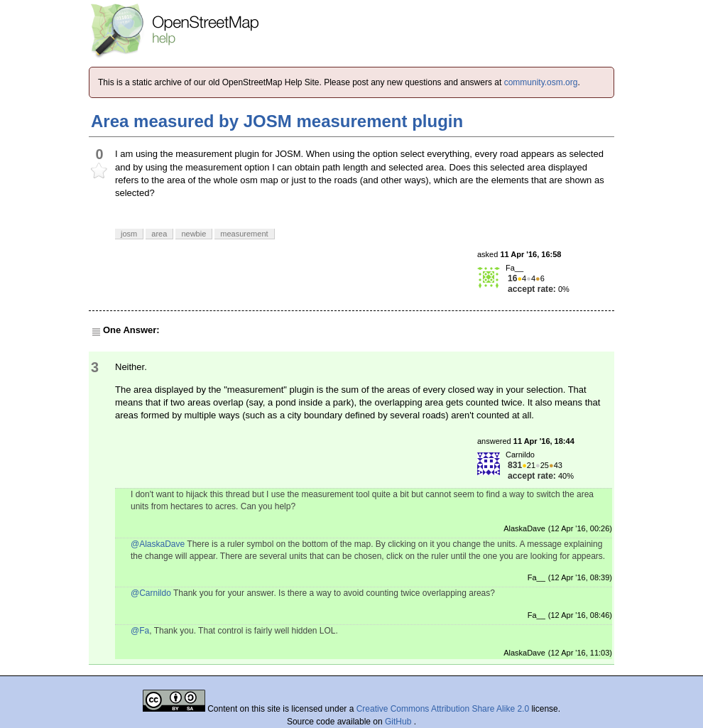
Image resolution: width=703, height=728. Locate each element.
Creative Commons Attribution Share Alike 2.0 (443, 709)
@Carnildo (151, 593)
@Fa (140, 631)
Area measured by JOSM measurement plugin (277, 121)
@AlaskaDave (158, 544)
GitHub (399, 722)
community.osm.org (541, 82)
